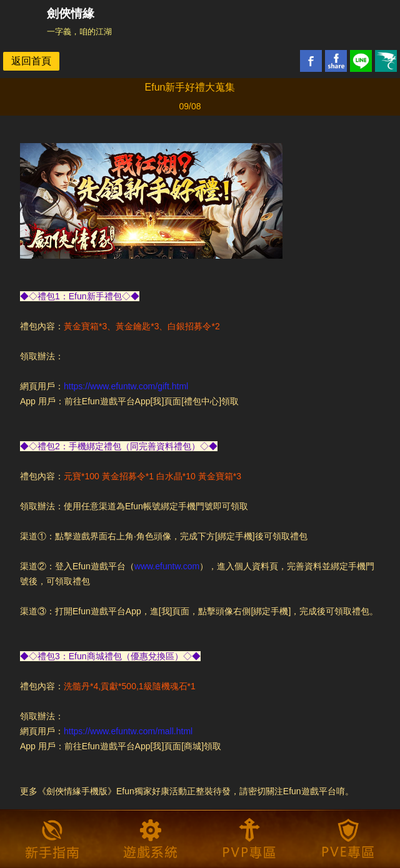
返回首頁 (31, 61)
